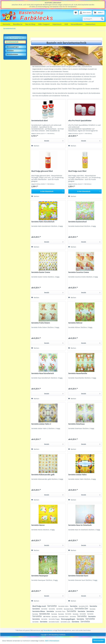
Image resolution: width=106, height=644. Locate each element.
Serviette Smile (69, 609)
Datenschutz (90, 24)
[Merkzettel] (76, 13)
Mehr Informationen (52, 641)
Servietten (10, 51)
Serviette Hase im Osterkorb (80, 525)
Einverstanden (99, 641)
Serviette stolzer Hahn (77, 475)
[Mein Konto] (85, 13)
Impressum (57, 24)
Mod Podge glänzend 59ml (42, 171)
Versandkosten (77, 24)
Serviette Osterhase (76, 424)
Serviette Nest (64, 616)
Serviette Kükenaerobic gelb (43, 475)
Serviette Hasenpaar (40, 576)
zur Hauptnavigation (15, 38)
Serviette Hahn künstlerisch (43, 222)
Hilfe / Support (44, 24)
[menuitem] (93, 19)
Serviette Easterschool (77, 222)
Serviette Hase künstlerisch (43, 373)
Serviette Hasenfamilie (78, 373)
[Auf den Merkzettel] (35, 146)
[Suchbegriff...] (93, 19)
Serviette (52, 606)
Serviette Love (66, 622)
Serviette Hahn (64, 606)
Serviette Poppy (54, 619)
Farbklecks (37, 18)
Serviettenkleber (12, 54)
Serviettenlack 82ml (40, 121)
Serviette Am (45, 614)
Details (54, 140)
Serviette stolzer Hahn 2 (41, 424)
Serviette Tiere (61, 611)
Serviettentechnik (12, 42)
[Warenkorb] (99, 13)
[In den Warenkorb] (48, 191)
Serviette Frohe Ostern (41, 323)
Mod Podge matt (39, 606)
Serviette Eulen (54, 622)
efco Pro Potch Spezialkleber (80, 121)
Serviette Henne (38, 525)
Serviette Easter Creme (41, 272)
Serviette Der (82, 609)
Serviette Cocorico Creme (79, 272)
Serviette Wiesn (39, 611)
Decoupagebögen (13, 47)
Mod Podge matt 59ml (77, 171)
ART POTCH (47, 617)
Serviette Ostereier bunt (78, 576)
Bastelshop (31, 13)
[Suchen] (102, 19)
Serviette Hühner (75, 323)
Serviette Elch (84, 606)
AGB (66, 24)
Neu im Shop (30, 24)
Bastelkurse (18, 24)
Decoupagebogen (68, 619)
